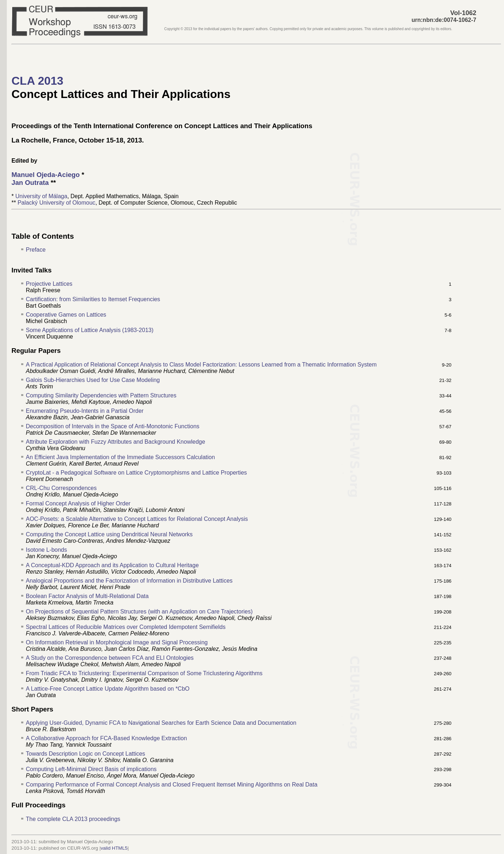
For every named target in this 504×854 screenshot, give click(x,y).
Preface (36, 250)
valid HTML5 (114, 848)
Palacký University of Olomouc (56, 203)
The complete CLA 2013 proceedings (73, 819)
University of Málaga (41, 196)
